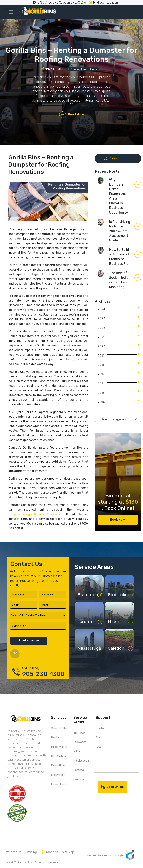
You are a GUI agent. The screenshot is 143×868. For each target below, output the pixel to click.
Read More (76, 114)
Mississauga (81, 761)
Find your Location (106, 3)
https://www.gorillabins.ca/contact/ (35, 514)
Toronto (79, 770)
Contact (101, 728)
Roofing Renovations (84, 69)
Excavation (58, 775)
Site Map (68, 852)
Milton (77, 751)
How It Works (12, 852)
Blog (99, 737)
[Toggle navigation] (11, 12)
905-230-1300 (43, 674)
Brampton (80, 733)
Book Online (115, 787)
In (82, 69)
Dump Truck (59, 784)
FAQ (98, 747)
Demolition (58, 765)
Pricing (32, 852)
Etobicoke (80, 742)
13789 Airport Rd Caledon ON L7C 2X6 (61, 3)
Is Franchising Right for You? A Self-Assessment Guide (120, 231)
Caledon (79, 779)
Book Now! (118, 520)
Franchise (51, 852)
